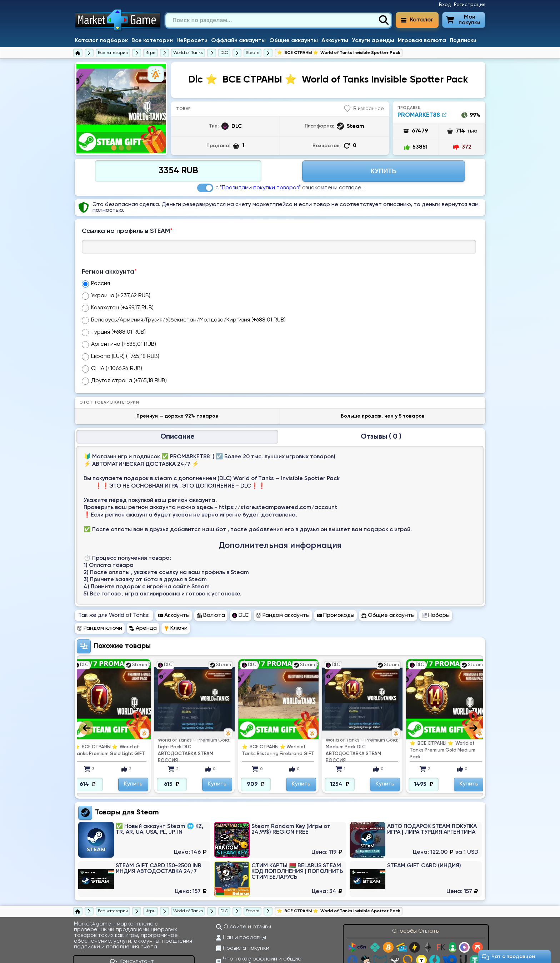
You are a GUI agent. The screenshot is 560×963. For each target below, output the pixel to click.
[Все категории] (113, 53)
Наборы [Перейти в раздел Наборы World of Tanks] (436, 572)
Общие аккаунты (294, 41)
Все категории (152, 41)
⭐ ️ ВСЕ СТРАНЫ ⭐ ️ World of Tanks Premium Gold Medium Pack (442, 707)
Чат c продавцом (508, 957)
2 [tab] (121, 148)
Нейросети (192, 41)
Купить (133, 740)
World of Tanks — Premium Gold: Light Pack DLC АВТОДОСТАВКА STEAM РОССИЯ (194, 707)
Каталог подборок (101, 41)
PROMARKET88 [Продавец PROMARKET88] (422, 115)
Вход (445, 5)
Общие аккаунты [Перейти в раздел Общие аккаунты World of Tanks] (388, 572)
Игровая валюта (422, 41)
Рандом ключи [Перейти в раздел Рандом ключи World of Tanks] (100, 585)
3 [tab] (129, 148)
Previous (86, 684)
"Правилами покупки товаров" (260, 188)
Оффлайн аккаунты (238, 41)
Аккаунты (335, 41)
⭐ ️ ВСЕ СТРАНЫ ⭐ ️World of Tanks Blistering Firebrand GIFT (278, 707)
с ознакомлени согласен (281, 188)
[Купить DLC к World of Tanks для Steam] (252, 53)
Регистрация (470, 5)
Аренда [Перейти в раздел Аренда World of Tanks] (143, 585)
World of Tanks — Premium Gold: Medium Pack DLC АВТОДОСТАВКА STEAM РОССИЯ (362, 707)
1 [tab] (114, 148)
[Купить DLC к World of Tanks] (224, 53)
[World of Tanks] (188, 53)
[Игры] (151, 53)
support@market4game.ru (454, 955)
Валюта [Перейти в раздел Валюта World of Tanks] (211, 572)
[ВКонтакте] (129, 937)
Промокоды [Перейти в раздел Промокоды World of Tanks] (336, 572)
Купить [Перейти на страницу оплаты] (384, 171)
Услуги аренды (373, 41)
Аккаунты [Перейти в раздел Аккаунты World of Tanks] (174, 572)
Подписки (463, 41)
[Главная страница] (78, 53)
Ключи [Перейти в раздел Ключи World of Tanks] (176, 585)
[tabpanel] (121, 109)
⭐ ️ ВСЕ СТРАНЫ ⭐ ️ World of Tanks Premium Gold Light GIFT (109, 707)
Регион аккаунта (109, 272)
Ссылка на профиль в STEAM (127, 231)
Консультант (132, 918)
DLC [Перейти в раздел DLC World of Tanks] (241, 572)
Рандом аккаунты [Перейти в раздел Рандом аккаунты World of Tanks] (283, 572)
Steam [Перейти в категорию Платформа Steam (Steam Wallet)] (148, 769)
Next (474, 684)
